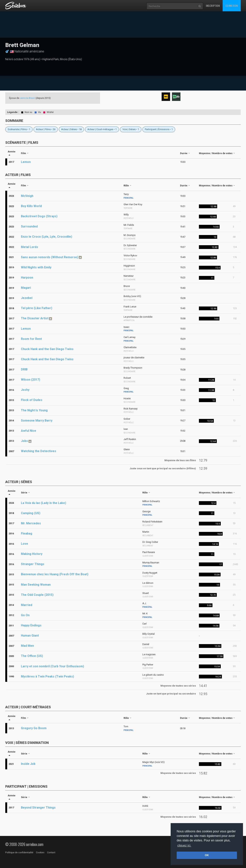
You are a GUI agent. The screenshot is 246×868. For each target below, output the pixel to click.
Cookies (40, 853)
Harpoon (27, 278)
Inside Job (28, 764)
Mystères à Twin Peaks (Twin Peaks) (47, 676)
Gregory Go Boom (34, 728)
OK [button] (207, 855)
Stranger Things (33, 564)
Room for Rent (31, 339)
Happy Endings (31, 625)
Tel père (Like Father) (37, 308)
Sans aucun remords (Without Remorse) (50, 257)
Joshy (25, 390)
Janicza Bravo (27, 98)
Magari (26, 288)
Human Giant (30, 636)
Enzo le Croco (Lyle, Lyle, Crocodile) (47, 237)
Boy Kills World (31, 206)
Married (27, 605)
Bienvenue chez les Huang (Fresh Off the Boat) (55, 574)
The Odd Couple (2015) (37, 595)
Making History (32, 554)
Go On (25, 615)
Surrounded (29, 226)
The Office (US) (32, 656)
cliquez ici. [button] (184, 845)
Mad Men (27, 646)
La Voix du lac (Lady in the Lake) (44, 503)
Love (24, 544)
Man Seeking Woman (36, 585)
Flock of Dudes (32, 400)
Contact (51, 853)
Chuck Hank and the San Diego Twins (47, 349)
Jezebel (27, 298)
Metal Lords (29, 247)
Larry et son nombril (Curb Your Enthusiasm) (52, 666)
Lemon (26, 162)
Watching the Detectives (39, 451)
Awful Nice (29, 431)
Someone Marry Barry (37, 421)
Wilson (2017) (31, 380)
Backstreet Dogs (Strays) (39, 216)
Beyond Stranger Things (38, 808)
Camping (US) (31, 513)
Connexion (232, 6)
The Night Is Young (34, 410)
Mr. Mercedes (31, 523)
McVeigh (27, 196)
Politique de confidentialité (19, 853)
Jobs (24, 441)
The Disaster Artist (35, 318)
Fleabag (27, 533)
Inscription (213, 6)
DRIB (24, 369)
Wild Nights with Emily (36, 267)
